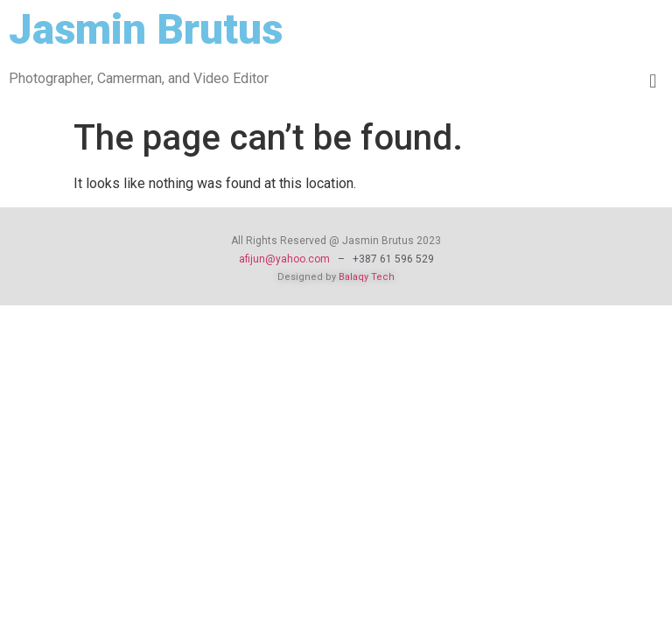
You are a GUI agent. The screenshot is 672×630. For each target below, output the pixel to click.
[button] (653, 82)
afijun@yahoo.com (284, 259)
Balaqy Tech (367, 277)
